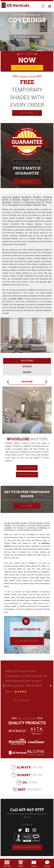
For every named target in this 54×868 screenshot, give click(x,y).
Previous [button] (4, 681)
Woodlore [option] (27, 382)
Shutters (27, 361)
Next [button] (50, 681)
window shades (17, 299)
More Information (27, 474)
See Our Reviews (22, 700)
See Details (27, 182)
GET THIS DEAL (27, 113)
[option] (27, 434)
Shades (27, 366)
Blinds (27, 372)
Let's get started (27, 468)
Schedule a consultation (27, 847)
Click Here (27, 506)
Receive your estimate (27, 68)
